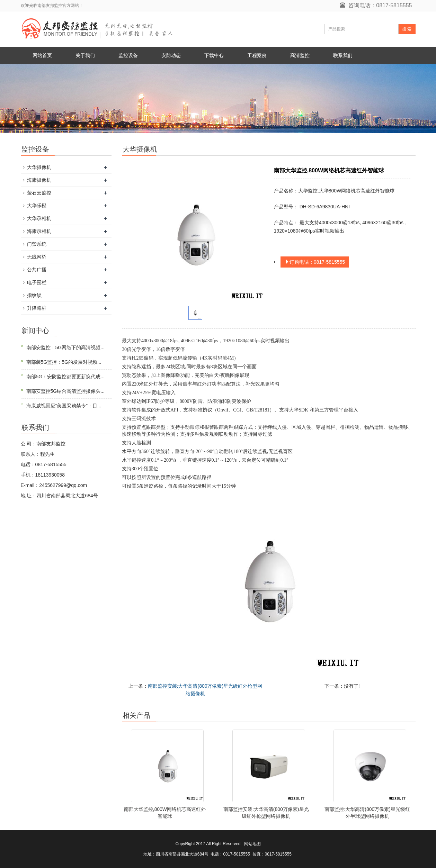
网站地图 (252, 844)
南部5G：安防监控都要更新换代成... (65, 377)
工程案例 (257, 55)
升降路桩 (37, 308)
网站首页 (42, 55)
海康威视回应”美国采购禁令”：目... (64, 406)
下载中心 (214, 55)
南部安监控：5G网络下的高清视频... (65, 347)
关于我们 (85, 55)
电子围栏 (37, 282)
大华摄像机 (39, 167)
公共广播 (37, 270)
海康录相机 (39, 231)
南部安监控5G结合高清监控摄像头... (65, 391)
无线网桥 (37, 257)
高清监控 (300, 55)
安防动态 (171, 55)
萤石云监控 (39, 193)
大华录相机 (39, 218)
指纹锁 (34, 295)
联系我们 (343, 55)
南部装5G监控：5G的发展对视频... (64, 362)
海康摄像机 (39, 180)
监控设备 (128, 55)
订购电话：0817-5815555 (315, 262)
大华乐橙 (37, 206)
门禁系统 (37, 244)
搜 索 (407, 29)
